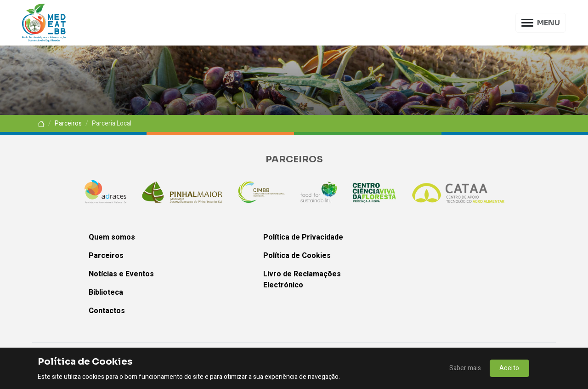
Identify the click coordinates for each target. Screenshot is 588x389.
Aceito (509, 368)
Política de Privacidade (303, 237)
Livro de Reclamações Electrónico (302, 280)
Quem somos (112, 237)
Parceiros (68, 123)
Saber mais (465, 368)
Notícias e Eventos (121, 274)
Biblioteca (106, 292)
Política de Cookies (297, 256)
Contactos (107, 311)
